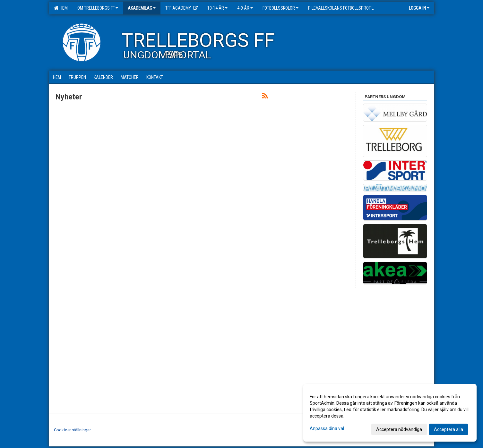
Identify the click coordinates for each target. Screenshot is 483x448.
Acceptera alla (448, 429)
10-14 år (217, 8)
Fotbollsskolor (280, 8)
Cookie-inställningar (72, 430)
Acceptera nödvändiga (399, 429)
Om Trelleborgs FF (98, 8)
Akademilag (142, 8)
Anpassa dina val (327, 428)
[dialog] (390, 413)
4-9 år (245, 8)
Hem (61, 8)
